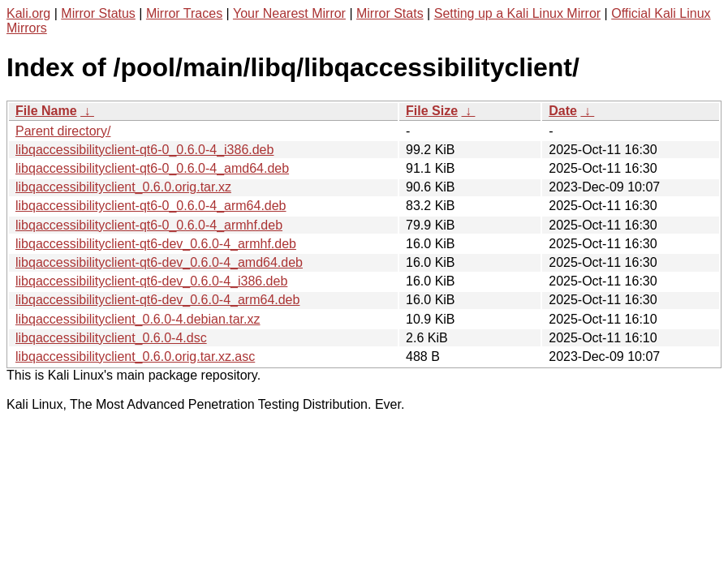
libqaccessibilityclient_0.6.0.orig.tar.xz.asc (135, 356)
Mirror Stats (390, 13)
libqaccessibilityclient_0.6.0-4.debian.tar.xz (138, 319)
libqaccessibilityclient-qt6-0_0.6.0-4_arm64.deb (151, 206)
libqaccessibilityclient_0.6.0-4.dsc (111, 338)
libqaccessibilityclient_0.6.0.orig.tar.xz (123, 187)
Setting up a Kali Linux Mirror (517, 13)
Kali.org (28, 13)
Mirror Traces (184, 13)
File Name (46, 111)
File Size (432, 111)
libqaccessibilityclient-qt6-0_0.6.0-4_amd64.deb (152, 168)
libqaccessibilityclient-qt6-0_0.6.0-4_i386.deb (144, 150)
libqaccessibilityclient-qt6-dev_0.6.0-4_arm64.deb (157, 300)
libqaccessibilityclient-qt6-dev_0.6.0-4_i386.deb (151, 281)
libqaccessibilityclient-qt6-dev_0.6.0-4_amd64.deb (159, 262)
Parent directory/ (63, 131)
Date (563, 111)
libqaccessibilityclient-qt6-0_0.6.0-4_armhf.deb (149, 225)
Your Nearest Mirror (289, 13)
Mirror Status (98, 13)
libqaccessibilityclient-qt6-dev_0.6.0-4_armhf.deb (156, 244)
